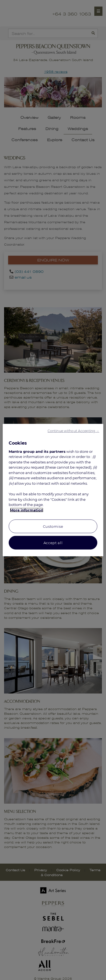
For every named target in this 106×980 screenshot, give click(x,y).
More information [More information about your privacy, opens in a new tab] (27, 510)
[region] (53, 490)
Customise (53, 526)
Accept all (53, 543)
